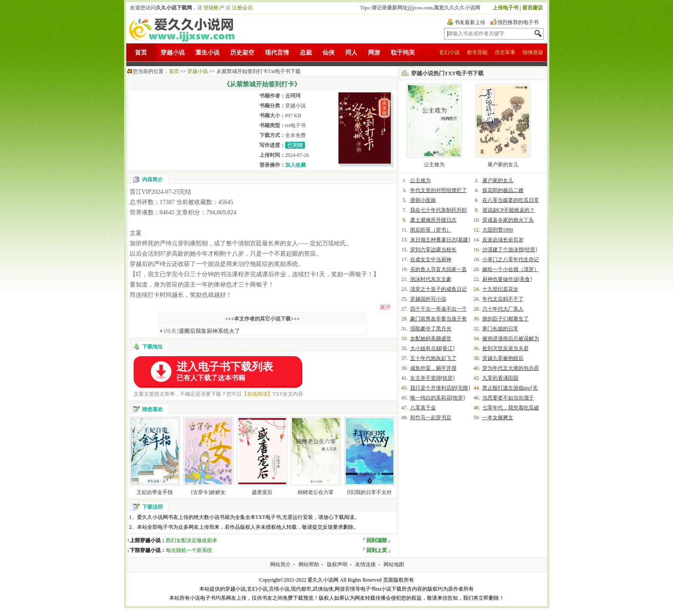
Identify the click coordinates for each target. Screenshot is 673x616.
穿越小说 (173, 53)
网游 (374, 53)
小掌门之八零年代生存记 (511, 259)
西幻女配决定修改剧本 (192, 540)
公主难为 (434, 165)
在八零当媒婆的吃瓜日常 (511, 200)
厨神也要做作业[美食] (507, 279)
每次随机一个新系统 (189, 550)
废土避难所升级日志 (433, 220)
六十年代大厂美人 (503, 309)
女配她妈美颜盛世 (431, 338)
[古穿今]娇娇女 (208, 492)
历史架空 (242, 53)
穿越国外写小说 (428, 299)
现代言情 (277, 53)
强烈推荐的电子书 (518, 22)
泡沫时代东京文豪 (431, 279)
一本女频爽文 (498, 418)
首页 (141, 53)
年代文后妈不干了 (503, 299)
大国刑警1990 (498, 230)
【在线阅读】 (257, 394)
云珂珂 (293, 96)
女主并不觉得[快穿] (432, 378)
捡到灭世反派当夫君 (506, 348)
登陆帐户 (214, 8)
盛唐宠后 (262, 492)
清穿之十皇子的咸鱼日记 (439, 289)
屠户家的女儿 (503, 165)
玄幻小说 (449, 52)
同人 (351, 53)
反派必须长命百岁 (503, 240)
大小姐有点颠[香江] (432, 348)
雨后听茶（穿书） (431, 230)
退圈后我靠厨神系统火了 (202, 331)
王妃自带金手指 (155, 492)
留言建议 (533, 8)
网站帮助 (309, 564)
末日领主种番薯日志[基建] (440, 240)
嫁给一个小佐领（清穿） (511, 269)
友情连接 (365, 564)
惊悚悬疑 (533, 52)
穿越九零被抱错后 (503, 358)
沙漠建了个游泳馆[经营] (510, 250)
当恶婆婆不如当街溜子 (508, 398)
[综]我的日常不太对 (369, 492)
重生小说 (207, 53)
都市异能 (477, 52)
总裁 (306, 53)
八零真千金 (423, 408)
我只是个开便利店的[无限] (440, 388)
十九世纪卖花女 (500, 289)
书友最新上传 (470, 22)
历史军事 (505, 52)
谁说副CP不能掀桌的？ (509, 210)
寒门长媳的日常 (500, 329)
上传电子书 (506, 8)
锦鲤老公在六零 (316, 492)
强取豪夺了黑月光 (431, 329)
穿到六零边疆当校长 (433, 250)
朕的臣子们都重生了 (506, 319)
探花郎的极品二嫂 (503, 190)
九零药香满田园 (500, 378)
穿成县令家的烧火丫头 (508, 220)
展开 (385, 307)
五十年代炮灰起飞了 (433, 358)
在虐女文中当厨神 (431, 259)
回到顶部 (377, 540)
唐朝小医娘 (423, 200)
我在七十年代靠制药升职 (439, 210)
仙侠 (329, 53)
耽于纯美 (403, 53)
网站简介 (280, 564)
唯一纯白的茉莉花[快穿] (438, 398)
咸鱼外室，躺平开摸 (433, 368)
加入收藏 (295, 165)
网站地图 (394, 564)
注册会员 (242, 8)
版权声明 (337, 564)
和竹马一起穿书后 (431, 418)
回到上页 (377, 550)
